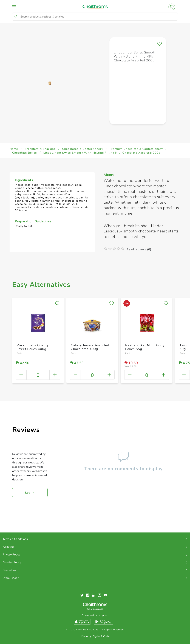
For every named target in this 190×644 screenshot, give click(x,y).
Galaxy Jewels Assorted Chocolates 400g (90, 347)
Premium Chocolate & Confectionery (136, 149)
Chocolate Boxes (25, 153)
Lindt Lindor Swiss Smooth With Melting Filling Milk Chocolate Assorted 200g (102, 153)
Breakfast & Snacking (40, 149)
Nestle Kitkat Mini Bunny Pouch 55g (145, 347)
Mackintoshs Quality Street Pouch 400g (33, 347)
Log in (30, 493)
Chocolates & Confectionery (83, 149)
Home (14, 149)
